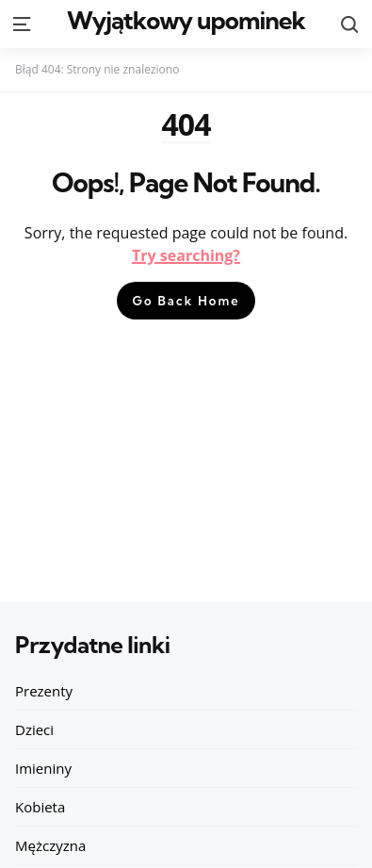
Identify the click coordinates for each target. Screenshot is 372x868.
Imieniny (43, 768)
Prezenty (44, 691)
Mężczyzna (50, 845)
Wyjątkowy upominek (186, 20)
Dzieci (34, 729)
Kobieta (40, 807)
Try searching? (186, 255)
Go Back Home (186, 301)
